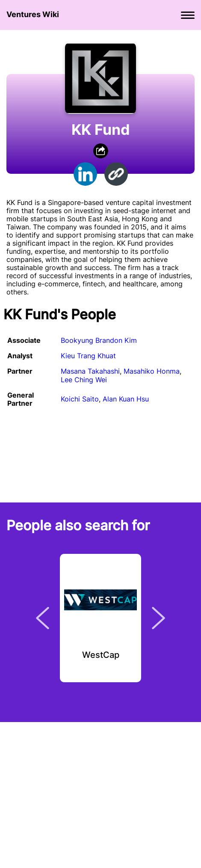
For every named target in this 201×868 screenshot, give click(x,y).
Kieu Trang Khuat (88, 356)
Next (158, 618)
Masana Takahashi (90, 371)
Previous (43, 618)
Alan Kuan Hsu (126, 399)
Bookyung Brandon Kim (99, 340)
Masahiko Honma (152, 371)
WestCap (101, 655)
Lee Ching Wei (84, 380)
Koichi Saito (80, 399)
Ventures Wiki (33, 14)
